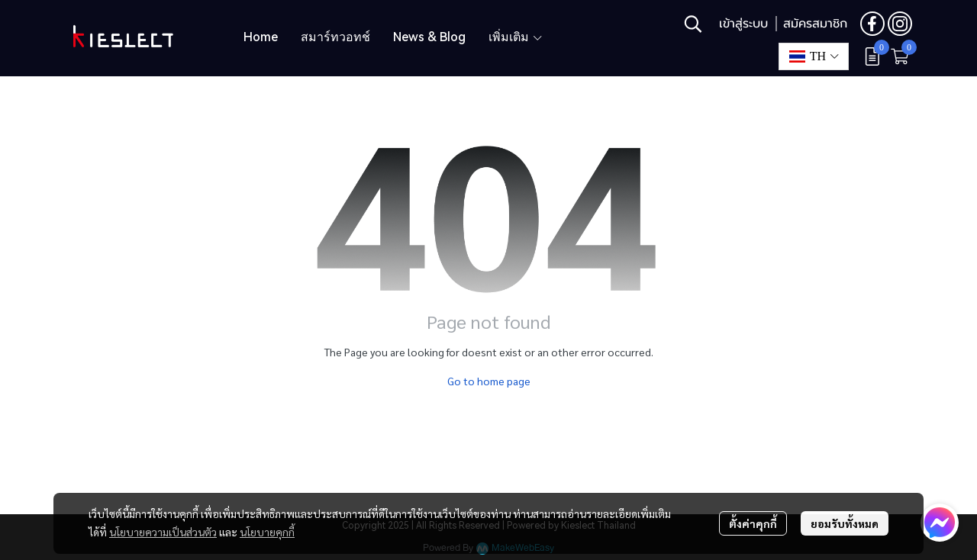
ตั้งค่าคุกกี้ (753, 523)
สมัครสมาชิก (815, 24)
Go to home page (489, 381)
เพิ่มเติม (516, 37)
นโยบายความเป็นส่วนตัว (163, 532)
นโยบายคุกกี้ (267, 532)
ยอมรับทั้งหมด (845, 523)
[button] (693, 24)
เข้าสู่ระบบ (743, 24)
